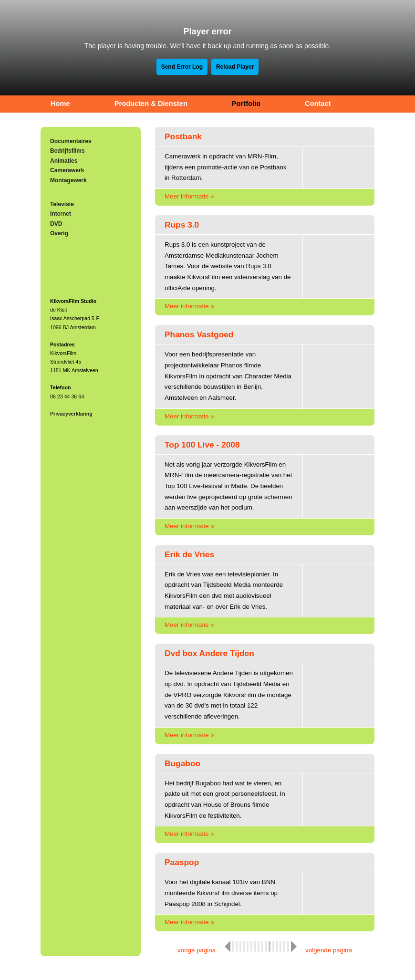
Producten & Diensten (151, 104)
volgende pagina (329, 950)
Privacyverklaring (71, 414)
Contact (318, 104)
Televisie (62, 204)
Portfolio (246, 104)
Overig (59, 233)
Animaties (64, 161)
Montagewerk (68, 180)
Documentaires (71, 141)
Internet (61, 214)
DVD (56, 224)
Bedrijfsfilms (67, 151)
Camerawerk (67, 170)
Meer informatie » (189, 196)
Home (60, 104)
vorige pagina (197, 950)
